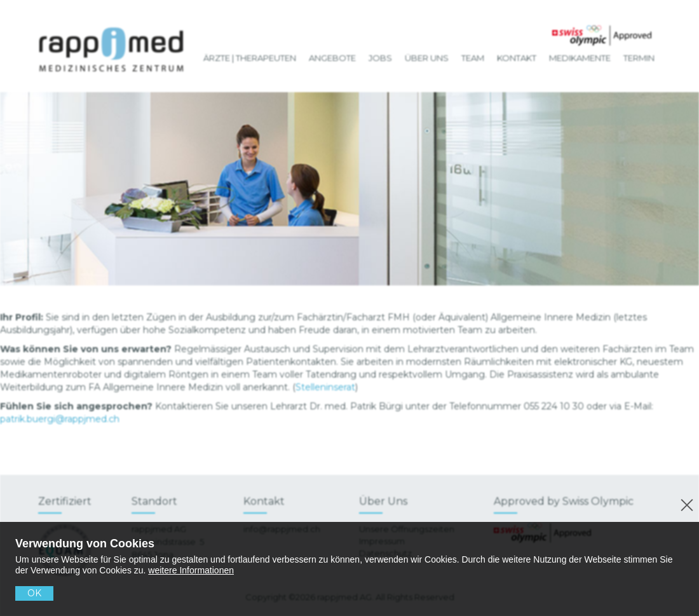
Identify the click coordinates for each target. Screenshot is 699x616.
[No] (685, 503)
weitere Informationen (191, 570)
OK (34, 593)
